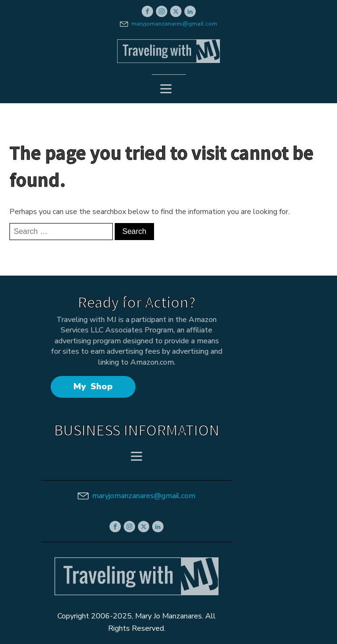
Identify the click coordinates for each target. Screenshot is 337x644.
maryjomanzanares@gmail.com (174, 24)
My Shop (93, 386)
